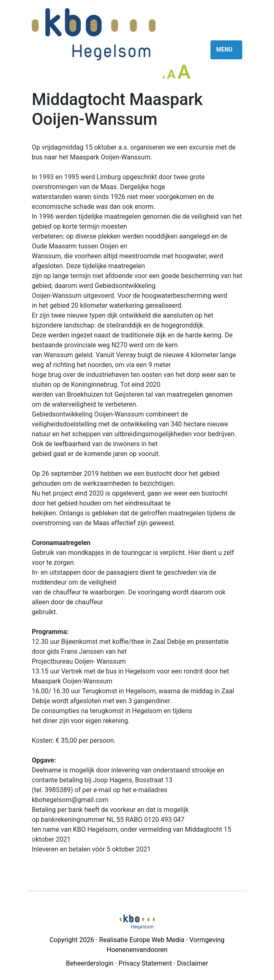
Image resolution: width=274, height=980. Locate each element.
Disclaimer (193, 963)
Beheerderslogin (90, 963)
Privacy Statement (145, 963)
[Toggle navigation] (226, 50)
